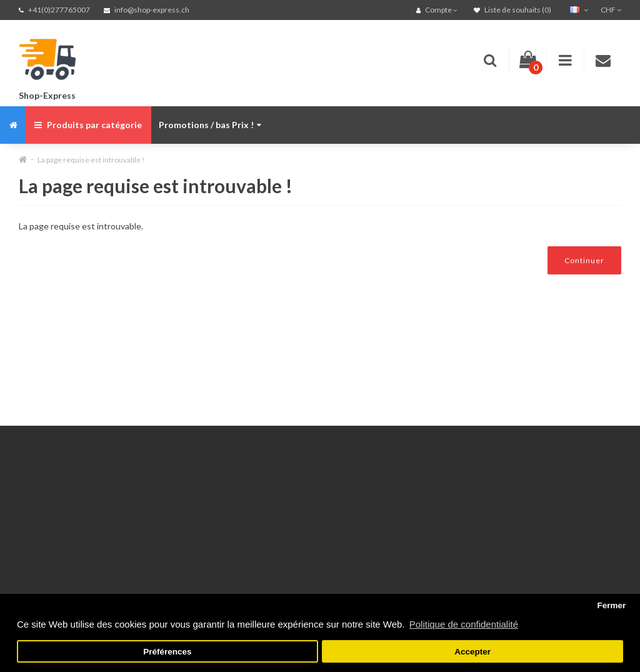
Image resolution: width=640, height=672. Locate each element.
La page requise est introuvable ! (91, 160)
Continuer (584, 260)
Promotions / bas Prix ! (210, 125)
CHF (611, 10)
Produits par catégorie (88, 125)
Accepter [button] (472, 652)
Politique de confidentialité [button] (464, 624)
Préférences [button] (167, 652)
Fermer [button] (611, 605)
